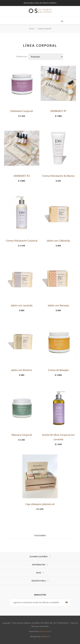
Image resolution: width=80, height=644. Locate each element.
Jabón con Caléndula (58, 241)
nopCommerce (45, 631)
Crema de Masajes (58, 370)
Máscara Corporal (22, 435)
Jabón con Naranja (58, 306)
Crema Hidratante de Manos (58, 176)
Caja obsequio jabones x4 (40, 504)
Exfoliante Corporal (22, 111)
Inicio (32, 29)
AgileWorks (45, 637)
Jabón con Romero (22, 370)
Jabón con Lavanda (22, 306)
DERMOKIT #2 (22, 176)
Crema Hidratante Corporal (22, 241)
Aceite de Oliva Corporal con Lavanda (58, 437)
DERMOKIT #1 (58, 111)
